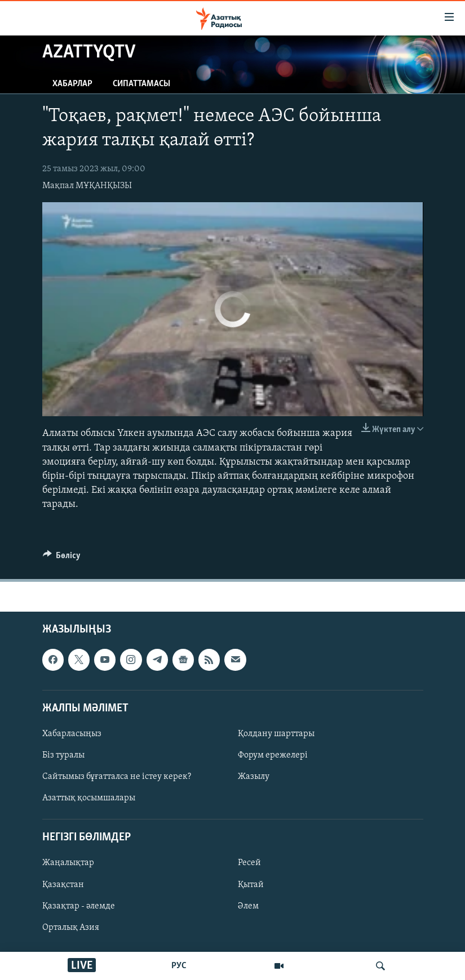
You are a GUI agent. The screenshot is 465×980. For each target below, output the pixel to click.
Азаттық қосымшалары (89, 798)
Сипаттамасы (141, 84)
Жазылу (254, 777)
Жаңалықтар (68, 863)
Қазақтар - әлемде (79, 906)
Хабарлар (72, 84)
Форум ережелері (273, 755)
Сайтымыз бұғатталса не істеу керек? (117, 777)
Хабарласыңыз (72, 734)
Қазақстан (63, 884)
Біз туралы (63, 755)
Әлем (248, 906)
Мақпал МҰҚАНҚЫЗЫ (87, 186)
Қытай (251, 884)
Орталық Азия (71, 927)
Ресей (249, 863)
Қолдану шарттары (276, 734)
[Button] (62, 558)
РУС (179, 966)
